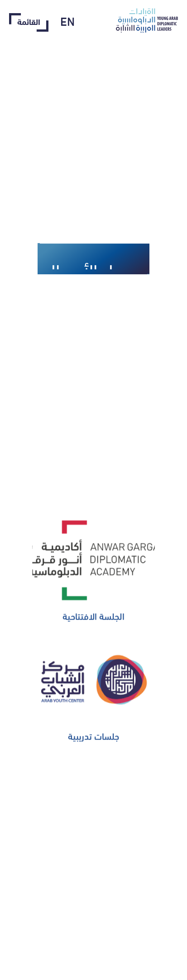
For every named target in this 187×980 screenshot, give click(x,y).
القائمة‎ (29, 22)
